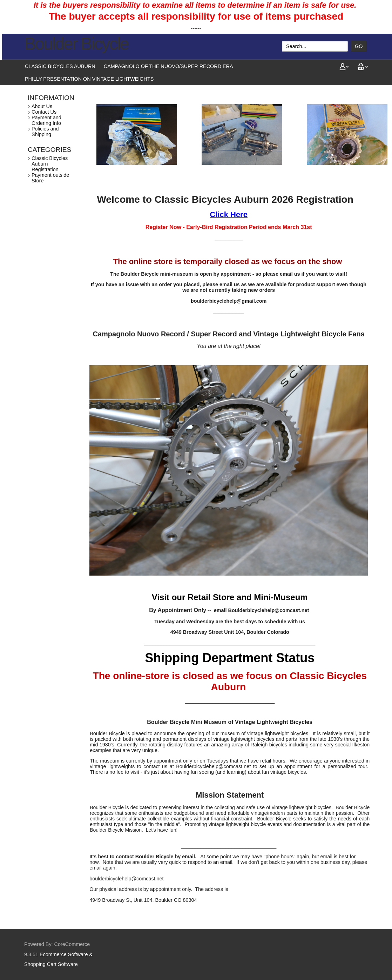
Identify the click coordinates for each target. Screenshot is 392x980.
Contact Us (44, 112)
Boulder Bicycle (76, 44)
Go (359, 46)
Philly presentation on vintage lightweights (89, 79)
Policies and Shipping (45, 132)
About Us (42, 106)
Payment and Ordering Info (46, 120)
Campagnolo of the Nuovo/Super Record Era (168, 66)
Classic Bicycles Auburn (60, 66)
